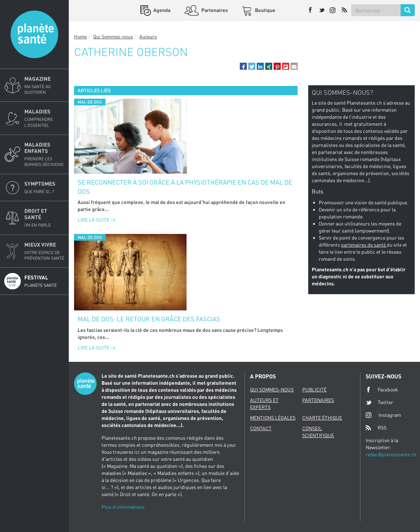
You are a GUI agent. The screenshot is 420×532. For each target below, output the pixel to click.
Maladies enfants (44, 154)
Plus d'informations (123, 507)
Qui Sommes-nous (113, 36)
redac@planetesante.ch (391, 454)
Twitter (379, 402)
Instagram (383, 415)
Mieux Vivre (44, 251)
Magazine (44, 85)
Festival (44, 281)
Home (80, 36)
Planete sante (34, 34)
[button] (243, 66)
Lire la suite (96, 220)
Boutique (265, 10)
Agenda (161, 10)
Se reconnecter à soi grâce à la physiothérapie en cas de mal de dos (185, 187)
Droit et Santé (44, 218)
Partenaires (214, 10)
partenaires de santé (364, 245)
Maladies (44, 118)
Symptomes (44, 187)
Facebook (382, 390)
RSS (376, 428)
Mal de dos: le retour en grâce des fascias (149, 319)
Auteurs (148, 36)
